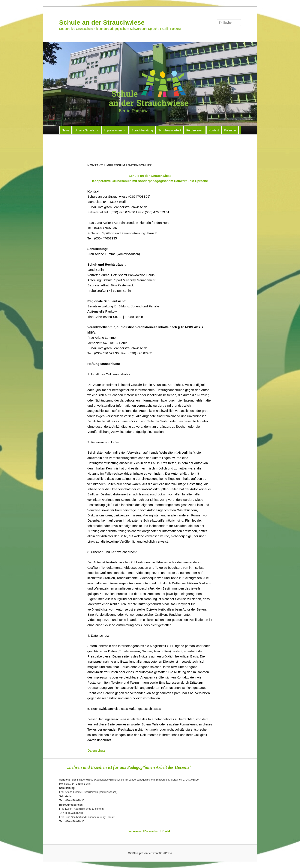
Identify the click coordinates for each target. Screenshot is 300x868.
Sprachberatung (142, 130)
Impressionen (115, 130)
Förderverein (195, 130)
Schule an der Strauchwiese (102, 22)
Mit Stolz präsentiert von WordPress (150, 853)
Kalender (230, 130)
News (65, 130)
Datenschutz (96, 750)
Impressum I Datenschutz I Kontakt (150, 831)
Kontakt (214, 130)
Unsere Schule (87, 130)
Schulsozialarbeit (170, 130)
